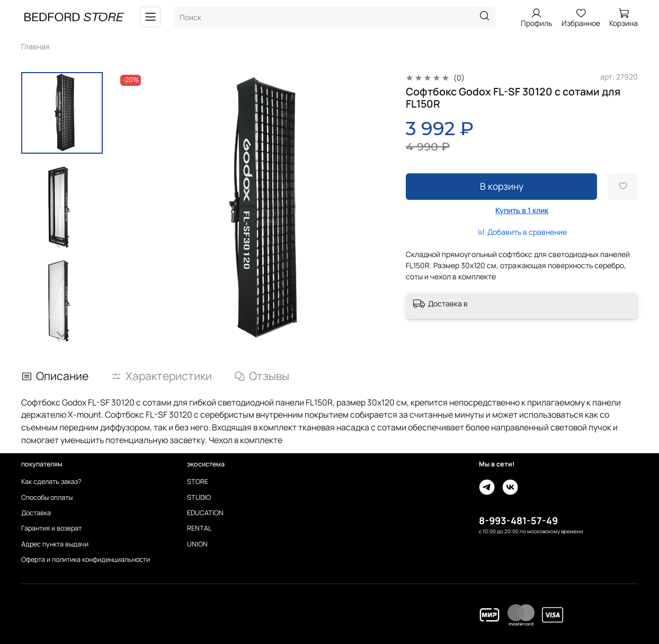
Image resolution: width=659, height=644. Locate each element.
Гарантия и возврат (51, 528)
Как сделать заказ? (51, 482)
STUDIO (199, 497)
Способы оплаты (47, 497)
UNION (197, 544)
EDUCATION (205, 513)
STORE (198, 482)
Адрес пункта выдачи (55, 544)
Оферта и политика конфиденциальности (86, 559)
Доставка (36, 513)
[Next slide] (62, 334)
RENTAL (199, 528)
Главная (35, 46)
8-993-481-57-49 (518, 521)
